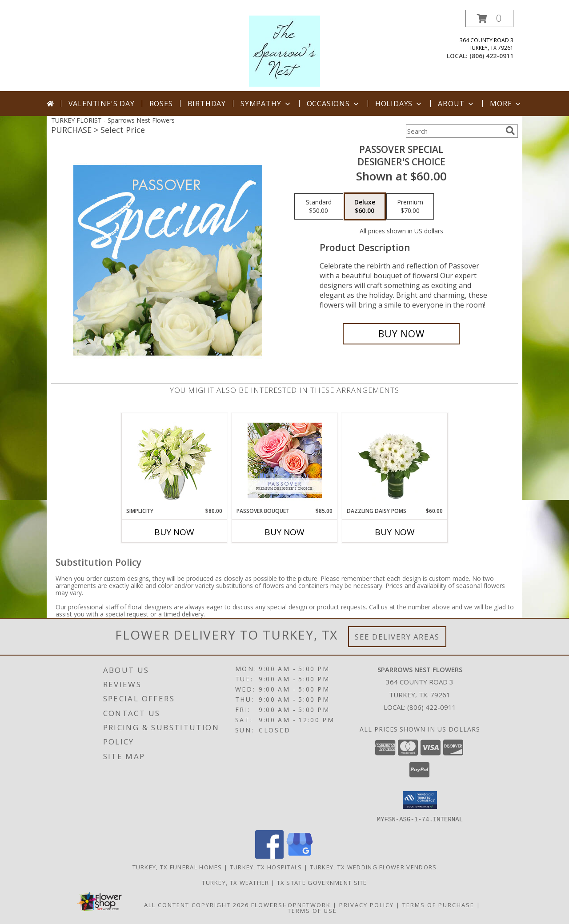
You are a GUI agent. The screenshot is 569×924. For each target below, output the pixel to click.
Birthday (207, 104)
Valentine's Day (102, 104)
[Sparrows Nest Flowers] (284, 50)
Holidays (399, 104)
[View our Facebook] (269, 856)
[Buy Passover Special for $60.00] (401, 334)
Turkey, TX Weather (235, 882)
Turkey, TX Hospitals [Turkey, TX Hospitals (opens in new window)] (266, 867)
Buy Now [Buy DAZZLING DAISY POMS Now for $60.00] (395, 532)
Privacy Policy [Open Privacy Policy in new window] (367, 904)
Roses (161, 104)
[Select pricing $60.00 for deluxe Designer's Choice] (365, 207)
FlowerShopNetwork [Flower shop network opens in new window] (291, 904)
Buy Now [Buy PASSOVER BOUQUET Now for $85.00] (284, 532)
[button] (489, 18)
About (457, 104)
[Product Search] (454, 131)
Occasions (334, 104)
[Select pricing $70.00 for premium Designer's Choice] (410, 207)
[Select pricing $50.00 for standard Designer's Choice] (319, 207)
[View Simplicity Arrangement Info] (174, 460)
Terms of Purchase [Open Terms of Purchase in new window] (438, 904)
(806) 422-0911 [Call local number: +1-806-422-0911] (491, 56)
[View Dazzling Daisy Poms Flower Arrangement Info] (395, 460)
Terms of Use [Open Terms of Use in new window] (312, 910)
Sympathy (266, 104)
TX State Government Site (322, 882)
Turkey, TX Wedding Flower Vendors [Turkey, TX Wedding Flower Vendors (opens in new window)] (373, 867)
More (506, 104)
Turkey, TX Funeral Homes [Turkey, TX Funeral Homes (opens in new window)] (177, 867)
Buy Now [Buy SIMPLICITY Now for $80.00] (174, 532)
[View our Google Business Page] (300, 856)
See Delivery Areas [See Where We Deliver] (397, 637)
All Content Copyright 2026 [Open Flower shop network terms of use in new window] (196, 904)
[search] (510, 131)
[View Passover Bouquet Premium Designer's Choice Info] (285, 460)
